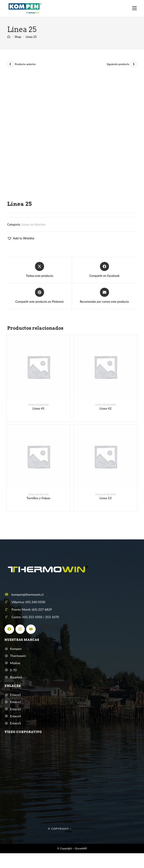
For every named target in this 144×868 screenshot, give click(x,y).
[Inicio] (9, 41)
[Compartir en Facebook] (104, 274)
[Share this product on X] (40, 274)
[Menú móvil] (134, 8)
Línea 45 (38, 413)
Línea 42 (106, 413)
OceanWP (81, 853)
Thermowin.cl (84, 833)
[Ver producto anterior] (10, 69)
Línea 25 (31, 41)
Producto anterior (25, 68)
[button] (21, 243)
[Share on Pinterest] (40, 300)
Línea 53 (106, 502)
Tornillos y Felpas (38, 502)
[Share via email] (104, 300)
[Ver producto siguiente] (134, 69)
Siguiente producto (118, 68)
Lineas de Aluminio (34, 229)
